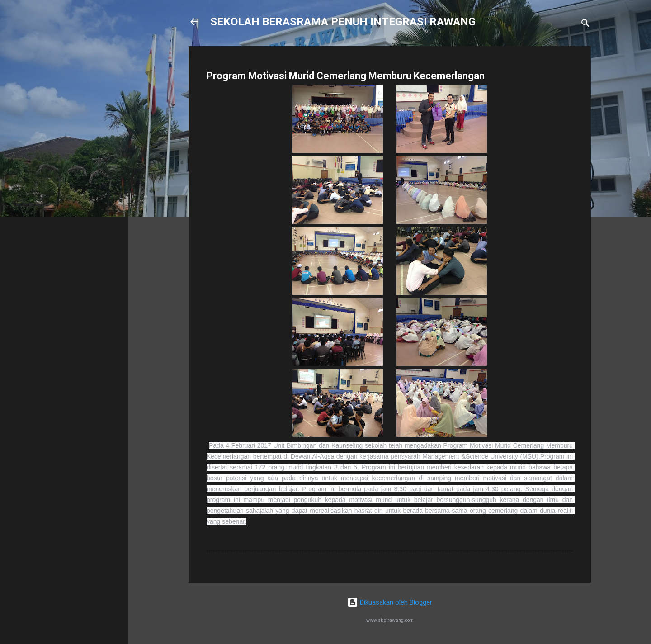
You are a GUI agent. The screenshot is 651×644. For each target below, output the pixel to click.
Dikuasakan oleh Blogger (390, 602)
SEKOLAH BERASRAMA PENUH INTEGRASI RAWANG (343, 22)
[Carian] (585, 25)
